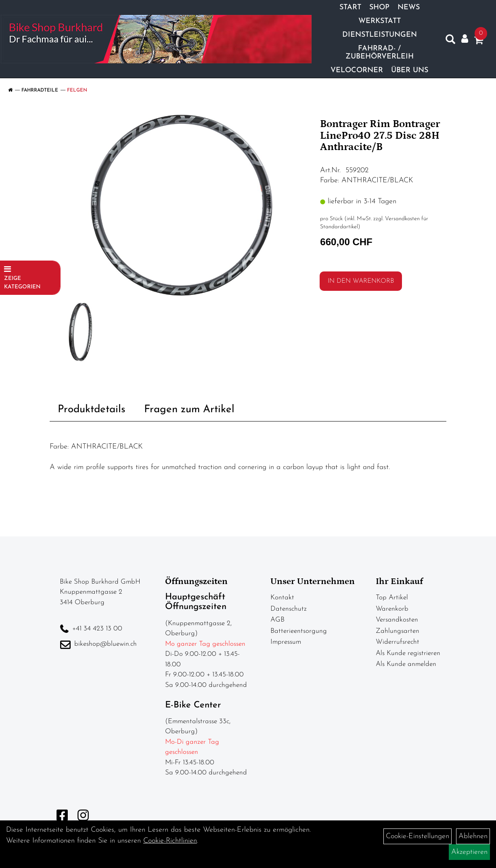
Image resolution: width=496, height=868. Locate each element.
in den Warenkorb (361, 281)
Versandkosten (397, 620)
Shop (379, 7)
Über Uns (409, 70)
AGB (277, 620)
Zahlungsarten (398, 631)
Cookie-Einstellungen (418, 836)
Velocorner (356, 70)
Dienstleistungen (379, 34)
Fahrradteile (40, 90)
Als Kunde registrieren (408, 653)
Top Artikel (392, 598)
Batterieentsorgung (299, 631)
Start (350, 7)
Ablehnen (473, 836)
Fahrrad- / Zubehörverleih (379, 52)
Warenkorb (392, 609)
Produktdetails (92, 410)
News (408, 7)
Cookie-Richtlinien (170, 841)
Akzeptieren (469, 852)
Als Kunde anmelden (406, 664)
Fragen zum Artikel (189, 410)
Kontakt (282, 598)
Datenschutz (289, 609)
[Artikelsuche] (449, 40)
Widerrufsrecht (398, 642)
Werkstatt (379, 20)
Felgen (77, 90)
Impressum (286, 642)
